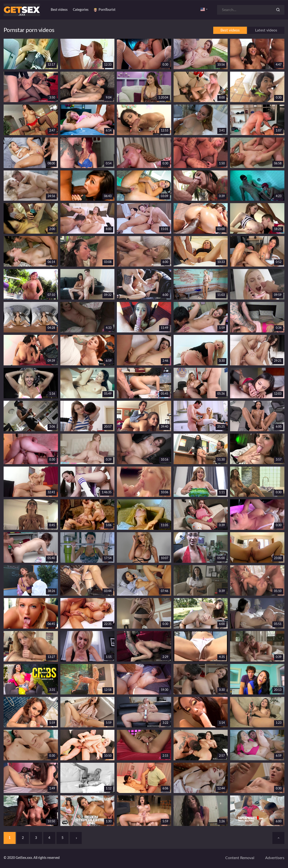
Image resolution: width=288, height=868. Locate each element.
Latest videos (266, 30)
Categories (81, 10)
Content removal (240, 858)
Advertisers (275, 858)
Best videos (59, 10)
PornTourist (105, 10)
